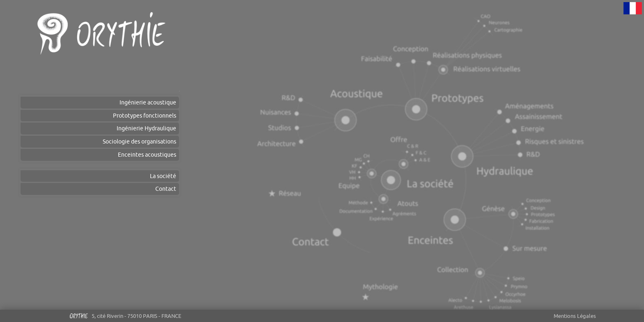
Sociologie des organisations (139, 141)
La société (163, 176)
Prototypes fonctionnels (145, 116)
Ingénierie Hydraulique (146, 128)
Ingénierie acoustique (148, 102)
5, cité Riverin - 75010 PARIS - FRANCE (125, 317)
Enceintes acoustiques (147, 155)
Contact (166, 189)
